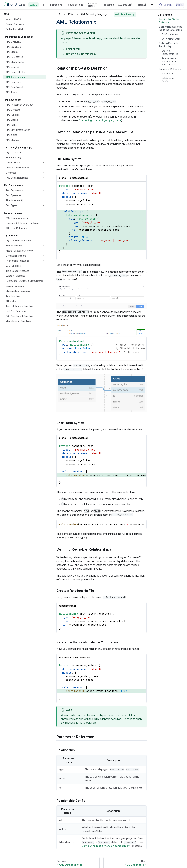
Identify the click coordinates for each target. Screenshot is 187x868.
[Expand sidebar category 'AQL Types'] (43, 205)
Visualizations (75, 5)
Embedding (56, 5)
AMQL (33, 5)
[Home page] (59, 14)
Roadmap (109, 5)
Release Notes (93, 5)
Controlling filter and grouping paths (100, 120)
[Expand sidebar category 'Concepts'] (43, 173)
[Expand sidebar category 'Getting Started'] (43, 163)
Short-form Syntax (171, 39)
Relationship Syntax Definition (169, 21)
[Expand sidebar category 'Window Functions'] (43, 276)
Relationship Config (168, 80)
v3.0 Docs (125, 5)
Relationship (73, 49)
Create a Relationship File (170, 52)
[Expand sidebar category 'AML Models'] (43, 52)
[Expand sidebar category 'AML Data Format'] (43, 87)
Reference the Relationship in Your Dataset (169, 61)
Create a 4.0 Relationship (81, 54)
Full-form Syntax (170, 34)
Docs (22, 5)
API (43, 5)
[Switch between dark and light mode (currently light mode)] (152, 5)
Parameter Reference (170, 69)
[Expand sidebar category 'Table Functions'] (43, 246)
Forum (142, 5)
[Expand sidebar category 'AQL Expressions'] (43, 190)
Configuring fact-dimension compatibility (106, 846)
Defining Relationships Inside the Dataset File (171, 28)
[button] (25, 178)
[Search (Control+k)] (172, 5)
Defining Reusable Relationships (169, 45)
